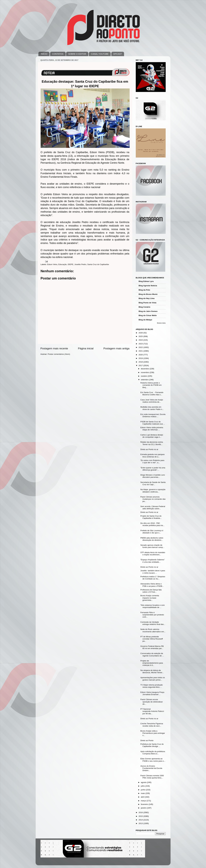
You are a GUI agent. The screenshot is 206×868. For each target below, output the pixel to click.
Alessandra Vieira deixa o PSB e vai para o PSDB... (152, 585)
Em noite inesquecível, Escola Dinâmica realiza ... (153, 415)
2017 (141, 365)
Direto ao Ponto (147, 740)
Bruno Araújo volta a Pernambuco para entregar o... (153, 733)
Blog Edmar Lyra (146, 281)
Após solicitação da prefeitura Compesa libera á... (153, 753)
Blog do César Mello (148, 315)
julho (143, 786)
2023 (141, 344)
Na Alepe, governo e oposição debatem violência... (153, 491)
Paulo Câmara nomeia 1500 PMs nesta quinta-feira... (152, 777)
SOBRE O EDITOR (77, 54)
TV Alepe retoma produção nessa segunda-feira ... (152, 686)
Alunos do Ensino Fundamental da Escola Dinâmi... (151, 768)
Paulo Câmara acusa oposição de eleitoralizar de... (152, 702)
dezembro (145, 369)
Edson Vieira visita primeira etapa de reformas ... (152, 429)
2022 (141, 347)
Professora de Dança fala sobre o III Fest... (151, 591)
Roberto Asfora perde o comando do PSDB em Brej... (151, 385)
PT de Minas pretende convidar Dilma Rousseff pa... (152, 639)
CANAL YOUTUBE (100, 54)
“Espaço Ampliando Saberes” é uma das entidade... (153, 561)
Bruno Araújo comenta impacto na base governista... (150, 598)
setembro (145, 380)
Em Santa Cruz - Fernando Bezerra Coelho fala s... (152, 394)
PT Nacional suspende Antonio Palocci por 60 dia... (152, 711)
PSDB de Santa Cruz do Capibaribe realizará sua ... (153, 423)
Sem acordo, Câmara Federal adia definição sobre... (153, 508)
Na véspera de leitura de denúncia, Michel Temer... (152, 671)
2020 (141, 355)
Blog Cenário (145, 307)
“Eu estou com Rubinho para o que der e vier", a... (152, 461)
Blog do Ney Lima (147, 298)
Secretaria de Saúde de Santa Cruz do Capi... (153, 483)
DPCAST (118, 54)
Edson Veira (52, 264)
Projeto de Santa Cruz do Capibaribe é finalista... (151, 517)
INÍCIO (44, 54)
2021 (141, 351)
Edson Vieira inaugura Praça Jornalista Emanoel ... (152, 693)
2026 (141, 333)
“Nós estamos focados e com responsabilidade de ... (153, 606)
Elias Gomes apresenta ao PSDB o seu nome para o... (153, 760)
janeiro (144, 808)
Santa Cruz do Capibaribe (98, 264)
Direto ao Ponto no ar (149, 449)
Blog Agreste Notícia (148, 286)
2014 (141, 820)
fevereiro (145, 804)
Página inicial (86, 348)
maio (143, 793)
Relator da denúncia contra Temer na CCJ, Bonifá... (152, 443)
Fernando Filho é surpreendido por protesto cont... (152, 615)
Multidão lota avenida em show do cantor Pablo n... (152, 408)
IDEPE (71, 264)
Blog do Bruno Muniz (148, 294)
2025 (141, 336)
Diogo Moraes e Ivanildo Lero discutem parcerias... (153, 476)
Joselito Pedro (80, 264)
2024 (141, 340)
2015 (141, 816)
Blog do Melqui (145, 320)
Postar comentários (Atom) (59, 354)
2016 (141, 812)
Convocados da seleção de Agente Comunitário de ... (152, 655)
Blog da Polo (144, 290)
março (144, 801)
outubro (144, 376)
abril (143, 797)
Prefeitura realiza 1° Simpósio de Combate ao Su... (153, 578)
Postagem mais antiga (116, 348)
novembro (145, 372)
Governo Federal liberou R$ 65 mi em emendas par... (152, 647)
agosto (144, 782)
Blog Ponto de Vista (148, 303)
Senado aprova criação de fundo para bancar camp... (152, 546)
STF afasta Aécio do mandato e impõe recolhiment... (153, 554)
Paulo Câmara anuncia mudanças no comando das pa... (153, 499)
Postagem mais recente (54, 348)
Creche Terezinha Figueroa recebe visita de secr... (152, 725)
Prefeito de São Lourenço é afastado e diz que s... (152, 532)
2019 (141, 358)
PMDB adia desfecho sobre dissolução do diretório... (152, 539)
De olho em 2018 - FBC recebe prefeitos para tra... (152, 524)
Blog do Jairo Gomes (148, 311)
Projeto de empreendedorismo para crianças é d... (152, 663)
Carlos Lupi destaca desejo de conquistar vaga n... (152, 436)
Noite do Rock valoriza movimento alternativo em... (153, 630)
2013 (141, 823)
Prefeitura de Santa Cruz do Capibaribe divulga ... (152, 745)
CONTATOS (58, 54)
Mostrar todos (161, 323)
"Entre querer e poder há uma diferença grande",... (153, 469)
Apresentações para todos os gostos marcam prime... (153, 679)
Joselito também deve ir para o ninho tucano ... (153, 572)
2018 (141, 362)
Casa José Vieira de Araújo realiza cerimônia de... (152, 401)
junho (143, 790)
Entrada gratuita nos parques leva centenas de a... (152, 455)
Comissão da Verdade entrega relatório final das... (153, 623)
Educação (62, 264)
